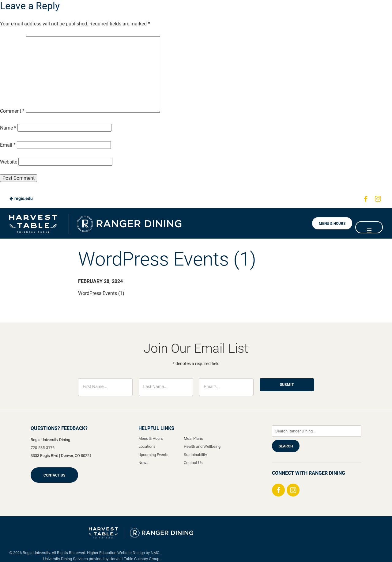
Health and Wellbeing (202, 446)
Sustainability (195, 455)
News (143, 463)
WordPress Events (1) (101, 293)
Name (8, 128)
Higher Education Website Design (116, 553)
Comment (12, 111)
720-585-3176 (43, 448)
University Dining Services (66, 559)
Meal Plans (193, 438)
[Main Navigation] (369, 227)
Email (8, 145)
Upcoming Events (153, 455)
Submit (287, 385)
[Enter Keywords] (317, 431)
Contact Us (54, 475)
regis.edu (21, 198)
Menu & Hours (332, 224)
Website (9, 162)
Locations (147, 446)
